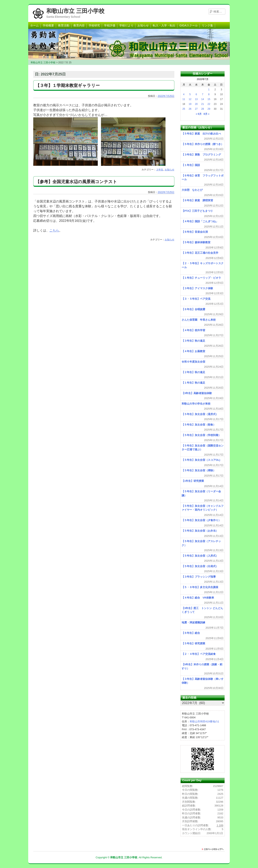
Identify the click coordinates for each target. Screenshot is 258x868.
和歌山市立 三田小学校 (75, 11)
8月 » (207, 114)
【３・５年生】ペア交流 (196, 299)
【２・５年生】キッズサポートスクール (203, 265)
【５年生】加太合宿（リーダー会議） (201, 493)
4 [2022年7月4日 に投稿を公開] (184, 94)
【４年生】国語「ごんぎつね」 (200, 221)
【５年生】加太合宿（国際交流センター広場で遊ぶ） (203, 448)
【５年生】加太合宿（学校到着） (201, 435)
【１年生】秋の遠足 (193, 383)
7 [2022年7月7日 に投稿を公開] (203, 94)
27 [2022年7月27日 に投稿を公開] (196, 109)
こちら (54, 230)
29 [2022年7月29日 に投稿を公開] (209, 109)
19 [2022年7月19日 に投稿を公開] (190, 104)
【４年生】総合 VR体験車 (198, 598)
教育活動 (64, 25)
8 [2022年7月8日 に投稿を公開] (209, 94)
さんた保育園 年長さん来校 (199, 320)
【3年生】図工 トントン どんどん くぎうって (202, 610)
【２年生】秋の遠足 (193, 372)
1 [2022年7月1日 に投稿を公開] (209, 90)
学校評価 (110, 25)
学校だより (126, 25)
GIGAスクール (189, 25)
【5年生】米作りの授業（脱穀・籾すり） (202, 666)
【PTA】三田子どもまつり (197, 211)
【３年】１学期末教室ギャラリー (68, 85)
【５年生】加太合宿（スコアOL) (201, 460)
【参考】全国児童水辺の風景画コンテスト (76, 182)
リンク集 (207, 25)
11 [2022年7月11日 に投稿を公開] (184, 99)
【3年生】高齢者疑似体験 (197, 393)
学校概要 (48, 25)
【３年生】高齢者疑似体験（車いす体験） (203, 681)
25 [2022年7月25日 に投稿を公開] (184, 109)
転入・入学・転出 (164, 25)
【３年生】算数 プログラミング (201, 155)
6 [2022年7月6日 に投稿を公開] (196, 94)
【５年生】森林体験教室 (196, 242)
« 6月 (199, 114)
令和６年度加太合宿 (193, 362)
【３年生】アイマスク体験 (197, 288)
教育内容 (79, 25)
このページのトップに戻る (214, 849)
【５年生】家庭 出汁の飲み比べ (201, 134)
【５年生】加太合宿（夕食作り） (201, 520)
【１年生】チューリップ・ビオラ (201, 278)
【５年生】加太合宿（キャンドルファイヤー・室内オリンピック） (203, 508)
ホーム (34, 25)
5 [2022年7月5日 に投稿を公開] (190, 94)
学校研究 (94, 25)
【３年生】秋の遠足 (193, 341)
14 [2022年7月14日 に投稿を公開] (202, 99)
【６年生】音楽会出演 (195, 232)
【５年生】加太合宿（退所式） (200, 414)
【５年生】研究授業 (193, 643)
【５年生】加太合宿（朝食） (199, 425)
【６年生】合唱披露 (193, 309)
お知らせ (143, 25)
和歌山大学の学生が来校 (196, 404)
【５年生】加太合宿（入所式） (200, 556)
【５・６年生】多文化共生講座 (200, 587)
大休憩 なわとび (192, 190)
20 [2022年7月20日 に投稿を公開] (196, 104)
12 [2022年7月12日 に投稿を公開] (190, 99)
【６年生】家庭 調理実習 (197, 200)
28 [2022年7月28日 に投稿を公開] (202, 109)
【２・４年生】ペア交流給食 (199, 654)
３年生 (160, 170)
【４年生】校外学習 (193, 330)
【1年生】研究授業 (193, 481)
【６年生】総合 (191, 633)
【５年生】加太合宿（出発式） (200, 566)
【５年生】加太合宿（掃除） (199, 470)
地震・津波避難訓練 (193, 622)
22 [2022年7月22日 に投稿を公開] (209, 104)
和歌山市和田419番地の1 (204, 721)
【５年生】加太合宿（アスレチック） (201, 543)
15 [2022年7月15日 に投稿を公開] (209, 99)
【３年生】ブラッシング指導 (199, 577)
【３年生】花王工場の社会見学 (200, 253)
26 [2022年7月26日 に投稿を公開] (190, 109)
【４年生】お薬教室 (193, 351)
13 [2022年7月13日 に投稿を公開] (196, 99)
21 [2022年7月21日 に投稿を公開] (202, 104)
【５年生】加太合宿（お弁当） (200, 531)
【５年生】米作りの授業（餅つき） (203, 144)
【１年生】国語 (191, 165)
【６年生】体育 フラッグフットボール (203, 178)
